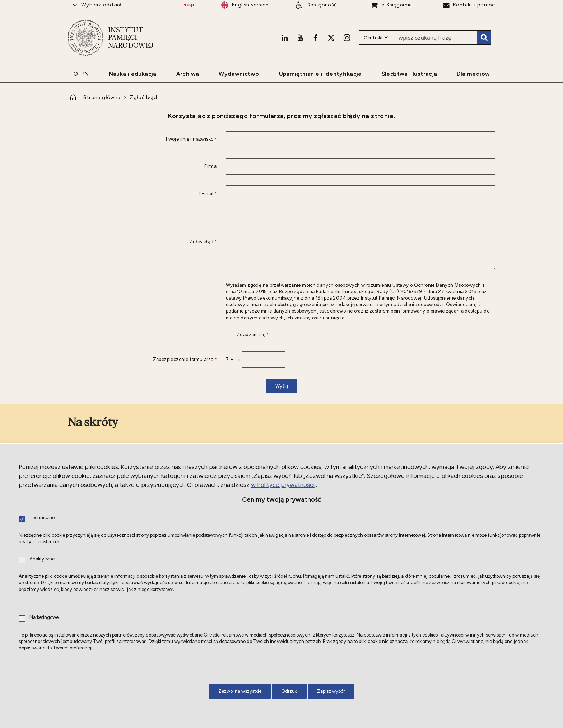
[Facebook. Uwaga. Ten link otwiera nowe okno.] (315, 38)
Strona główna (102, 97)
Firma (210, 167)
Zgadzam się (247, 335)
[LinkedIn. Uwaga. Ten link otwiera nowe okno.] (284, 38)
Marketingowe (44, 618)
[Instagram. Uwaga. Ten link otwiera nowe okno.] (347, 38)
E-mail (142, 194)
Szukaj (484, 38)
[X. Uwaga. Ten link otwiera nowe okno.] (331, 38)
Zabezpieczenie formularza (142, 360)
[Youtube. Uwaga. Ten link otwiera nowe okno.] (300, 38)
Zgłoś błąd (143, 97)
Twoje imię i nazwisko (142, 139)
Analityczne (42, 559)
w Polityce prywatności (283, 485)
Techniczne (42, 518)
